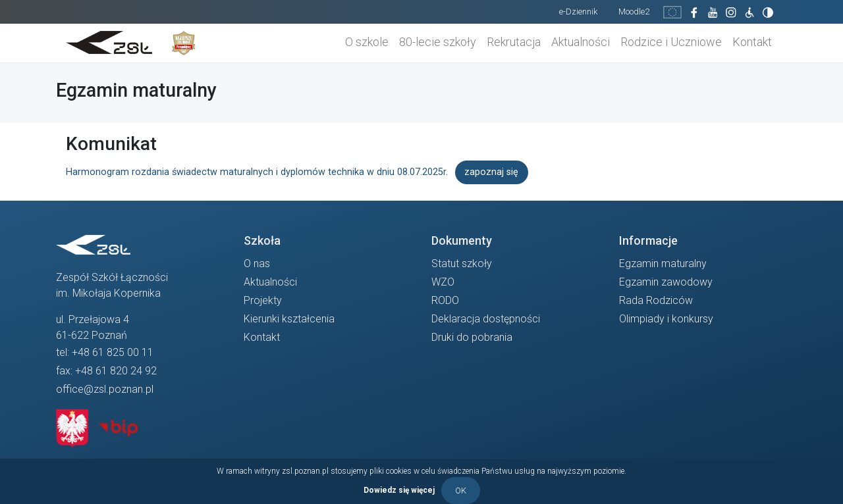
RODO (445, 300)
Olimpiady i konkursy (666, 319)
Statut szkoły (462, 264)
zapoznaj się (491, 172)
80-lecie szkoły (438, 42)
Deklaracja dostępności (486, 319)
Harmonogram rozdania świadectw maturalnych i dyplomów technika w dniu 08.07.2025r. (257, 172)
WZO (443, 282)
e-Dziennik (578, 12)
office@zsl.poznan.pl (105, 389)
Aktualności (270, 282)
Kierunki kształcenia (289, 319)
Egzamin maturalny (663, 264)
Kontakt (752, 42)
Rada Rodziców (656, 300)
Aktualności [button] (581, 42)
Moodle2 (634, 12)
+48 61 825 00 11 (113, 352)
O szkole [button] (367, 42)
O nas (257, 264)
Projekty (263, 300)
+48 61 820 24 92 (116, 371)
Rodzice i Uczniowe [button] (671, 42)
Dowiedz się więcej (399, 490)
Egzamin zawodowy (666, 282)
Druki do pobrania (472, 337)
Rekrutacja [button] (514, 42)
